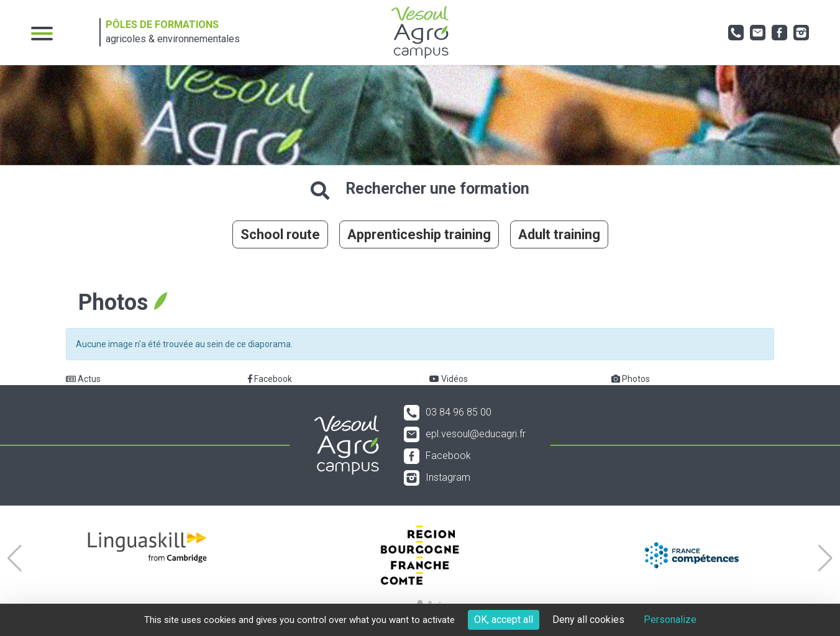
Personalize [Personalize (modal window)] (670, 620)
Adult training (559, 234)
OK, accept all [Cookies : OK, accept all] (504, 620)
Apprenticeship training (419, 234)
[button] (15, 558)
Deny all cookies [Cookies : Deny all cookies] (588, 620)
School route (280, 234)
